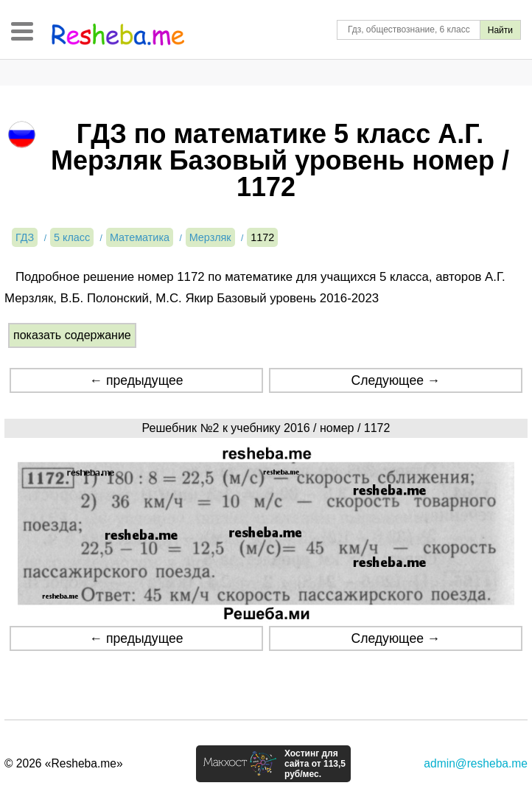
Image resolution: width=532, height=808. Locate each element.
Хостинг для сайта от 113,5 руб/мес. (315, 764)
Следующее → (395, 380)
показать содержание (72, 335)
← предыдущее (137, 380)
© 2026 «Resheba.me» (64, 763)
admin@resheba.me (476, 763)
